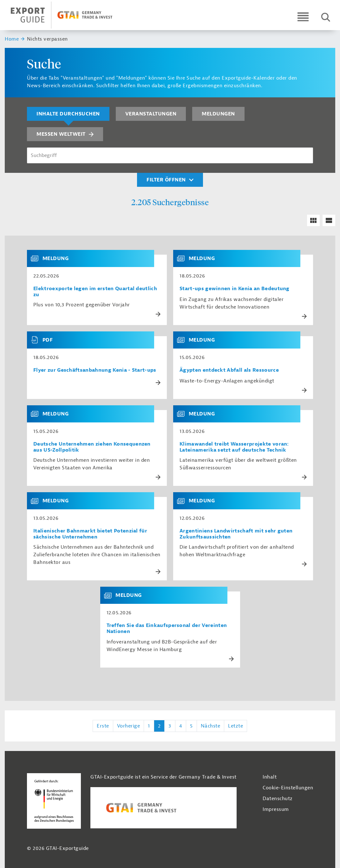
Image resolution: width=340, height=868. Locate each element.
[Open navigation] (303, 17)
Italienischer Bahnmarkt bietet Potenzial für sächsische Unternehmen (90, 534)
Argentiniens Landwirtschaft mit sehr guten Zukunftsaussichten (236, 534)
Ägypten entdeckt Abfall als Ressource (229, 370)
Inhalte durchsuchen (68, 114)
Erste (103, 726)
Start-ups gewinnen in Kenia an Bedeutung (235, 289)
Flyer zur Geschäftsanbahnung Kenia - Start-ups (95, 370)
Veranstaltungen (151, 114)
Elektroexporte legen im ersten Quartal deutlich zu (95, 292)
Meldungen (218, 114)
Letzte (235, 726)
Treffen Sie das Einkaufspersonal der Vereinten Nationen (167, 629)
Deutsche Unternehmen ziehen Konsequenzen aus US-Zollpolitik (92, 447)
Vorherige (129, 726)
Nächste (211, 726)
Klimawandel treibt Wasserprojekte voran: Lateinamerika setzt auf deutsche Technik (234, 447)
